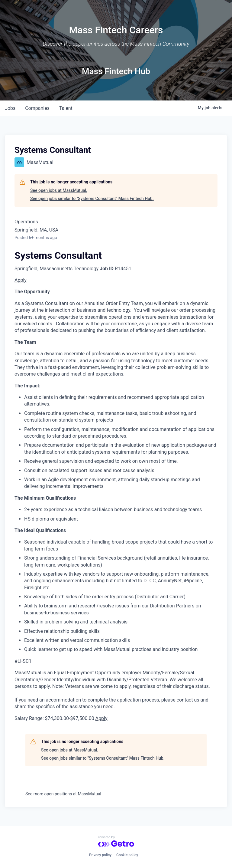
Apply (21, 280)
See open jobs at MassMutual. (59, 190)
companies (37, 108)
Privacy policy (100, 855)
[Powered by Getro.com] (116, 841)
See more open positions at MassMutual (63, 794)
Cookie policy (127, 855)
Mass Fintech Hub (116, 71)
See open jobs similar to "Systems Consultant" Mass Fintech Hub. (92, 199)
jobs (10, 108)
